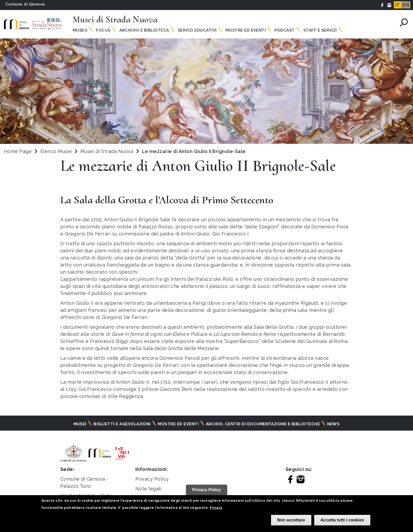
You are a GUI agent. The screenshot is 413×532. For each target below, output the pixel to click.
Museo (80, 30)
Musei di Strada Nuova (108, 151)
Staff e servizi (320, 30)
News (333, 424)
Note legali (148, 489)
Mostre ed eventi (178, 424)
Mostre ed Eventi (246, 30)
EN (406, 5)
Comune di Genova (25, 4)
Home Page (18, 151)
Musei (80, 424)
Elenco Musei (56, 151)
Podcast (284, 30)
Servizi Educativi (197, 30)
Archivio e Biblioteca (144, 30)
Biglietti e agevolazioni (122, 424)
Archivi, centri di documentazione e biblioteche (263, 424)
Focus (103, 30)
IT (397, 5)
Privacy (216, 508)
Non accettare (291, 520)
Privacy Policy (152, 479)
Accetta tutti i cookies (342, 520)
